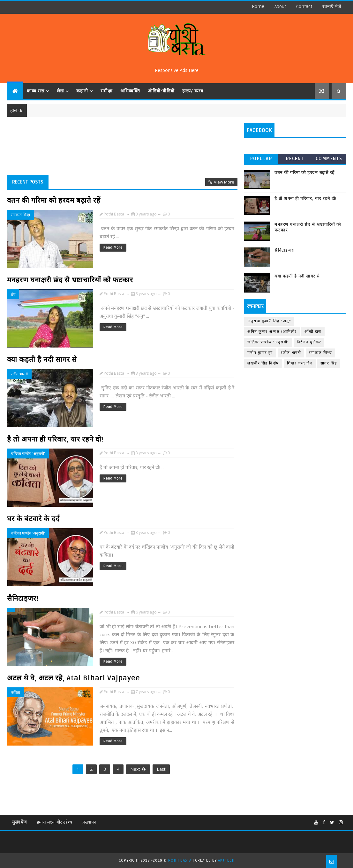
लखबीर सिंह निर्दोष (263, 363)
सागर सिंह (329, 363)
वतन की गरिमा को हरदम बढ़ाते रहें (54, 200)
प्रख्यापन (89, 822)
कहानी (82, 91)
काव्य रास (36, 91)
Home (258, 7)
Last (161, 769)
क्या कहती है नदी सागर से (42, 360)
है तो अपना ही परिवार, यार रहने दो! (56, 439)
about (280, 7)
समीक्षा (107, 91)
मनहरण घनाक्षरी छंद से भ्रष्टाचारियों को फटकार (70, 280)
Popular (261, 159)
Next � (138, 769)
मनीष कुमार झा (260, 353)
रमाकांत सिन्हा (20, 215)
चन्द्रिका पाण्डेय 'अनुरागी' (28, 454)
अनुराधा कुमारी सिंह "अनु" (269, 321)
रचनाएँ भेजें (332, 7)
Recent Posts (28, 182)
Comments (329, 159)
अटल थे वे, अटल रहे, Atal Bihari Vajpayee (74, 678)
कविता (15, 692)
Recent (295, 159)
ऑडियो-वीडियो (161, 91)
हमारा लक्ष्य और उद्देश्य (54, 822)
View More (224, 182)
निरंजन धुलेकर (309, 342)
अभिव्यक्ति (130, 91)
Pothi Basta (180, 860)
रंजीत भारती (19, 374)
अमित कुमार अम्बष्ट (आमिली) (272, 332)
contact (304, 7)
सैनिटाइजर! (23, 598)
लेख (60, 91)
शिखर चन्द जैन (300, 363)
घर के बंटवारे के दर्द (33, 519)
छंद (13, 294)
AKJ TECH (226, 860)
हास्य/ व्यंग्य (193, 91)
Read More (113, 248)
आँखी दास (313, 332)
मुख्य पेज (19, 822)
